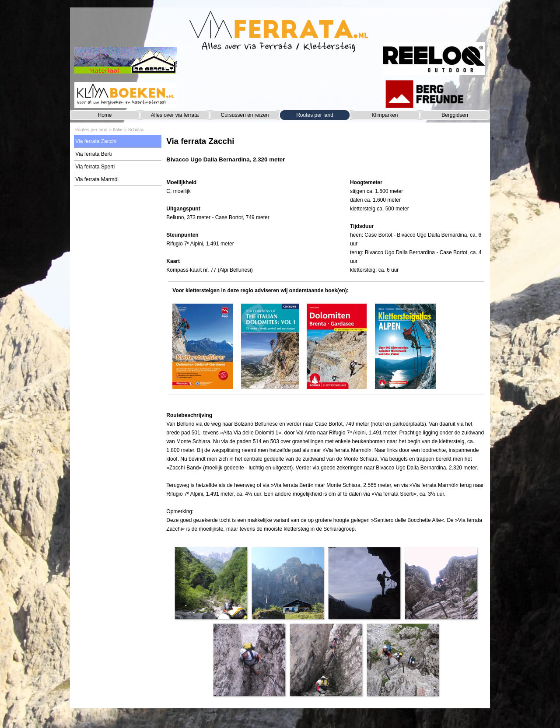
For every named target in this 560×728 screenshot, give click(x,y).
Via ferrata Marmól (97, 179)
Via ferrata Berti (93, 154)
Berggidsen (455, 115)
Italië (118, 129)
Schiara (136, 129)
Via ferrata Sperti (95, 167)
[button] (211, 583)
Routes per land (315, 115)
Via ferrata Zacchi (96, 141)
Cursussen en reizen (245, 115)
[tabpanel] (326, 154)
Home (105, 115)
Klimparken (385, 115)
